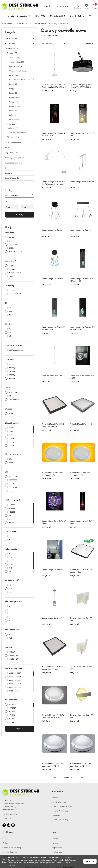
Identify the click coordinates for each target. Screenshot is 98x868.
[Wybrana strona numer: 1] (68, 778)
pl (59, 7)
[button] (25, 16)
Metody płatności (59, 802)
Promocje (55, 839)
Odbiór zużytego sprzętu (62, 806)
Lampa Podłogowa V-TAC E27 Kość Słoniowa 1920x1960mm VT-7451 (54, 183)
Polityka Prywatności (60, 811)
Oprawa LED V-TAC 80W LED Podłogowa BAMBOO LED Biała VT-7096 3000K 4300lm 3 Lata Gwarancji (54, 86)
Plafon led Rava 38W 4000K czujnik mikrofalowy (53, 425)
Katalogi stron (57, 852)
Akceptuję (90, 861)
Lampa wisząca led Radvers (80, 230)
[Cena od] (12, 207)
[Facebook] (4, 825)
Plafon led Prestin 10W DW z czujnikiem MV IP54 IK (81, 765)
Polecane (55, 843)
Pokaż (20, 729)
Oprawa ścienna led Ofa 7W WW (81, 668)
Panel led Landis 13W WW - (53, 376)
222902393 (7, 818)
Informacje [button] (57, 791)
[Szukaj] (33, 196)
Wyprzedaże (57, 848)
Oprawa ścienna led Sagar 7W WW (82, 716)
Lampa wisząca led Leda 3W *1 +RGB (82, 522)
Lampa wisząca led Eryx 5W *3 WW (82, 134)
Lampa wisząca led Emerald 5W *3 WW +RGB (54, 134)
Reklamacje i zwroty (60, 820)
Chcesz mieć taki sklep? (13, 848)
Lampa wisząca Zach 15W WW (82, 182)
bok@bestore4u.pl (10, 814)
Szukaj (20, 215)
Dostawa (55, 798)
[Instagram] (9, 825)
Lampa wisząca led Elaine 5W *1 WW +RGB (81, 280)
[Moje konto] (77, 7)
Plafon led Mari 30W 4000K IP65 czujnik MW (53, 474)
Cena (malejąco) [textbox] (47, 43)
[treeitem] (20, 38)
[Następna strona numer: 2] (82, 778)
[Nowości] (10, 16)
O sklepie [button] (8, 832)
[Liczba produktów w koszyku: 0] (94, 7)
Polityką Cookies (47, 857)
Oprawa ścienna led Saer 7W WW (81, 619)
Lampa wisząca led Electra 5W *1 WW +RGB (54, 328)
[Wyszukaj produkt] (48, 7)
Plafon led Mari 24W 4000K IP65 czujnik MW (81, 474)
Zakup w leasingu (10, 852)
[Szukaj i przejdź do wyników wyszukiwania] (50, 7)
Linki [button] (54, 832)
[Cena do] (28, 207)
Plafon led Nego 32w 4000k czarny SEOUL (81, 571)
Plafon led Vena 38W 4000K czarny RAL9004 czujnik (53, 668)
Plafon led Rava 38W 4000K (81, 424)
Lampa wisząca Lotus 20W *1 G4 (53, 619)
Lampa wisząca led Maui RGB (53, 570)
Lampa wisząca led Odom (52, 230)
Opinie (5, 843)
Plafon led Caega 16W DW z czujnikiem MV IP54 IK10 (53, 716)
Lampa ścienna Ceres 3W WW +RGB (54, 522)
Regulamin (56, 815)
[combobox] (53, 44)
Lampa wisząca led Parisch (52, 279)
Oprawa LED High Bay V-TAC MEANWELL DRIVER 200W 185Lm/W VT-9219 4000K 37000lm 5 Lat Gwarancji (81, 86)
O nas (5, 839)
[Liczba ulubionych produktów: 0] (87, 7)
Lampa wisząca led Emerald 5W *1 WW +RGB (82, 328)
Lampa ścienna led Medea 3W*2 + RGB (83, 377)
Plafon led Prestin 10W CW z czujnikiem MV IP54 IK (53, 765)
